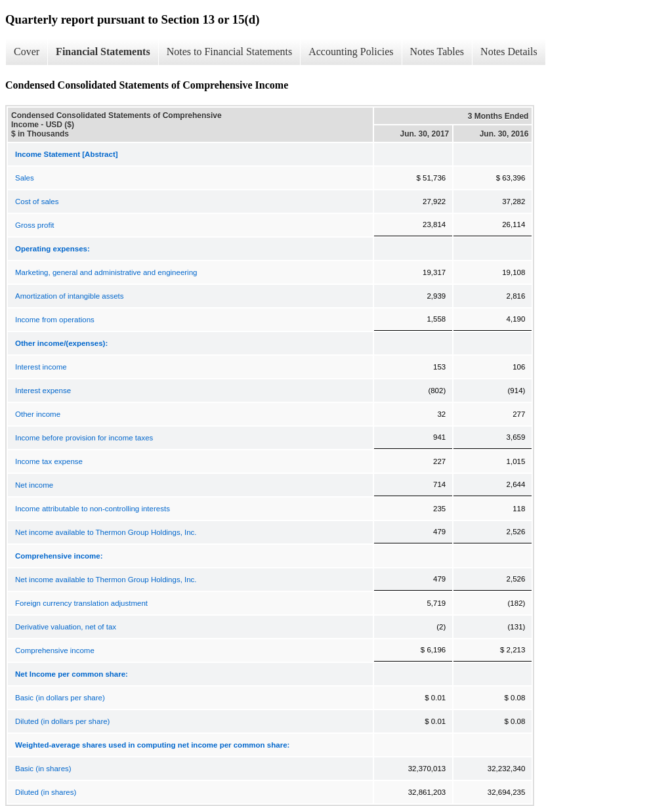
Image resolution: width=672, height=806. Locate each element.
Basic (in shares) (43, 769)
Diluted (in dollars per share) (62, 721)
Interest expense (43, 391)
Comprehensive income (55, 650)
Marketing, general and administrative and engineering (106, 272)
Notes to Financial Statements (230, 52)
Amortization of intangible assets (70, 296)
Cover (27, 52)
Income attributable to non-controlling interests (93, 509)
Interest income (41, 367)
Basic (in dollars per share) (60, 698)
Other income (38, 414)
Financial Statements (103, 52)
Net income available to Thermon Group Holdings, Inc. (106, 532)
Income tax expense (49, 461)
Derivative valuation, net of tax (66, 627)
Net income (34, 485)
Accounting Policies (351, 52)
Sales (25, 178)
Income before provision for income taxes (84, 438)
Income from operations (55, 320)
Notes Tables (437, 52)
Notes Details (509, 52)
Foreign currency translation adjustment (81, 603)
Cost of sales (37, 201)
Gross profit (34, 225)
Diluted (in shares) (46, 792)
